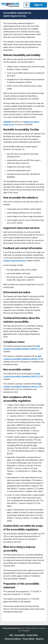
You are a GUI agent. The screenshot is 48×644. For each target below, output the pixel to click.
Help (11, 635)
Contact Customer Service (14, 261)
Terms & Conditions (13, 639)
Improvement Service (12, 628)
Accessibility (20, 635)
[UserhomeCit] (10, 5)
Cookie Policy (32, 635)
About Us (40, 639)
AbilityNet (7, 122)
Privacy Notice (29, 639)
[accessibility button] (26, 5)
